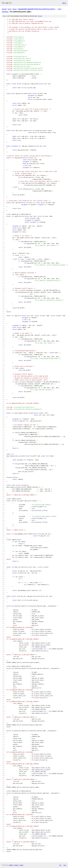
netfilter (5, 12)
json (65, 865)
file (40, 16)
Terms (21, 865)
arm (9, 9)
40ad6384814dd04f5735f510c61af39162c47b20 (36, 9)
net (59, 9)
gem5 (4, 9)
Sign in (64, 3)
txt (60, 865)
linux (15, 9)
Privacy (16, 865)
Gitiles (11, 865)
